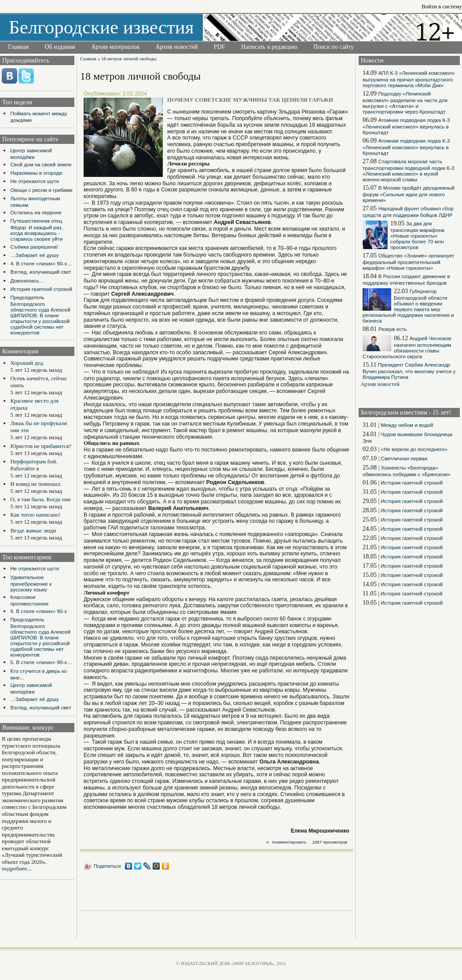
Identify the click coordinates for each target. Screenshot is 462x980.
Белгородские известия (101, 27)
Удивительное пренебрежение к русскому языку (31, 583)
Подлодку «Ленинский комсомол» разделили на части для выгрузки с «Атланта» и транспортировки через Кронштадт (405, 103)
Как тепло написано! (35, 515)
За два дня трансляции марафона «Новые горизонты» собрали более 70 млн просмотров (417, 235)
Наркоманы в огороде (36, 173)
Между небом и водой (407, 425)
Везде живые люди (33, 530)
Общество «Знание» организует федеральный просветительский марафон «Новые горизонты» (409, 262)
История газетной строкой (41, 289)
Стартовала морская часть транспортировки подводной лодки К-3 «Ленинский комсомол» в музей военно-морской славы (409, 170)
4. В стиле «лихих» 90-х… (41, 263)
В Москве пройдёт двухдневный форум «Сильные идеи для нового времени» (409, 194)
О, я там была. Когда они (40, 499)
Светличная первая (404, 458)
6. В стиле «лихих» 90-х (38, 611)
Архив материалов (115, 47)
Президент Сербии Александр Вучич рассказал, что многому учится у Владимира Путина (409, 371)
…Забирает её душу (34, 255)
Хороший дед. (27, 363)
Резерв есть (393, 329)
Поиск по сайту (334, 47)
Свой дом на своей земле (41, 164)
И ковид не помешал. (36, 484)
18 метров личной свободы (129, 59)
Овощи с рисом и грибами (41, 190)
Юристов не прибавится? (41, 446)
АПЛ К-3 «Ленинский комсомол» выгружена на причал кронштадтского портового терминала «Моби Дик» (409, 79)
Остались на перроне (36, 212)
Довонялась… (27, 281)
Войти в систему (442, 6)
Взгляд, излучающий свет (40, 272)
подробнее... (16, 868)
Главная (18, 47)
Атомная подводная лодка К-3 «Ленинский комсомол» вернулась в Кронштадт (406, 126)
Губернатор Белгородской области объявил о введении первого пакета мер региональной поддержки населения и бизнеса (408, 306)
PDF (220, 47)
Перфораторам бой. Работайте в (34, 465)
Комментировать (290, 842)
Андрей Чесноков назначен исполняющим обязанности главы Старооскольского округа (407, 347)
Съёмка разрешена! (34, 247)
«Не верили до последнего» (414, 449)
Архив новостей (176, 47)
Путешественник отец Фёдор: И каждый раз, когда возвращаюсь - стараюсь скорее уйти (36, 230)
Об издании (60, 47)
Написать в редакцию (269, 47)
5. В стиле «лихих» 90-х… (41, 662)
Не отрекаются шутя (34, 181)
